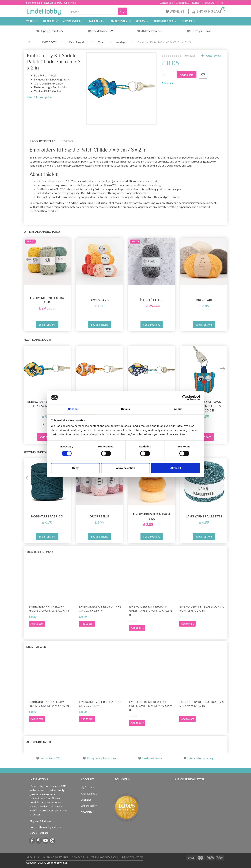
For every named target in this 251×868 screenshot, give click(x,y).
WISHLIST (175, 11)
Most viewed (36, 647)
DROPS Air (204, 300)
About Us (208, 3)
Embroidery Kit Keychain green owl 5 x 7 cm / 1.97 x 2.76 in (151, 610)
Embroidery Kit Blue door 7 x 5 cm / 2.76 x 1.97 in (201, 608)
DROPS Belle (99, 516)
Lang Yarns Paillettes (204, 516)
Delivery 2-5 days (201, 31)
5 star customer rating (200, 758)
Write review (213, 55)
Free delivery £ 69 (102, 31)
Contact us (166, 3)
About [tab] (178, 409)
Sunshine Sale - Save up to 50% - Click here (51, 3)
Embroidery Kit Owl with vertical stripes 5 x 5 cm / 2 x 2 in (204, 406)
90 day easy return (152, 31)
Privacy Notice (132, 857)
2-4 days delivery (152, 758)
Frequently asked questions (45, 827)
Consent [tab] (73, 409)
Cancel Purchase (39, 833)
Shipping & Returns (188, 3)
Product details (43, 141)
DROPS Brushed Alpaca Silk (152, 516)
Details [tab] (125, 409)
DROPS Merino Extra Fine (47, 300)
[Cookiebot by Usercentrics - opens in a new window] (185, 398)
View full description (39, 97)
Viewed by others (40, 551)
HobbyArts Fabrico (47, 516)
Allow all (176, 468)
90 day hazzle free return (101, 758)
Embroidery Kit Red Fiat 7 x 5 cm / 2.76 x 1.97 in (100, 608)
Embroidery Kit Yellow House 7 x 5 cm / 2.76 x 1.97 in (49, 608)
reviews (190, 55)
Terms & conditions (105, 857)
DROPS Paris (99, 300)
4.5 (61, 31)
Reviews (67, 141)
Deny (75, 468)
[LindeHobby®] (44, 11)
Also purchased (39, 742)
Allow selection (125, 468)
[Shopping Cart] (208, 11)
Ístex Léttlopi (152, 300)
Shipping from (48, 31)
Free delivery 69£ (50, 758)
